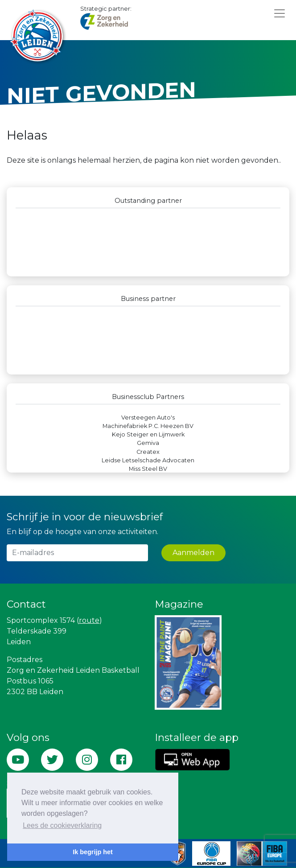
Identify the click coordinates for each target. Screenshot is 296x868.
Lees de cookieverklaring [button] (62, 825)
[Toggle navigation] (280, 13)
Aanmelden (193, 553)
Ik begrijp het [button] (93, 852)
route (89, 620)
